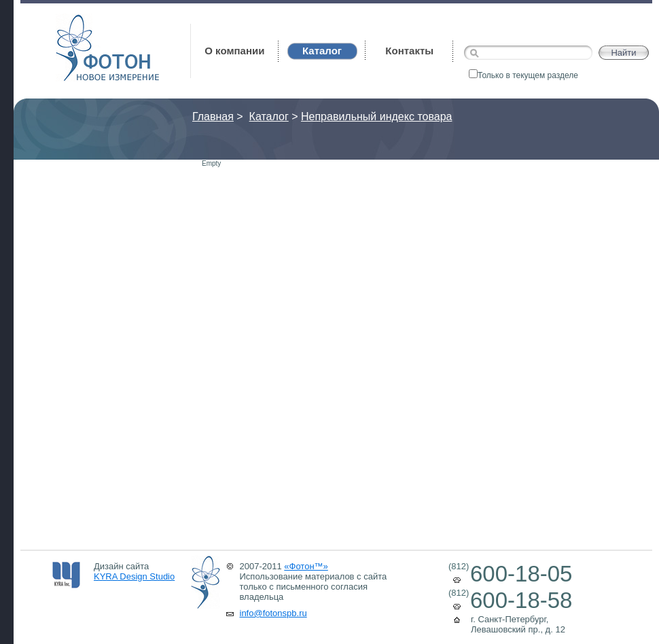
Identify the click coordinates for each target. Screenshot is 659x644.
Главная (213, 117)
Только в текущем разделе (523, 75)
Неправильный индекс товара (376, 117)
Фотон (74, 21)
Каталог (269, 117)
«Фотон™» (306, 566)
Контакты (409, 51)
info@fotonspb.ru (273, 613)
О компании (234, 51)
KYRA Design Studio (134, 576)
